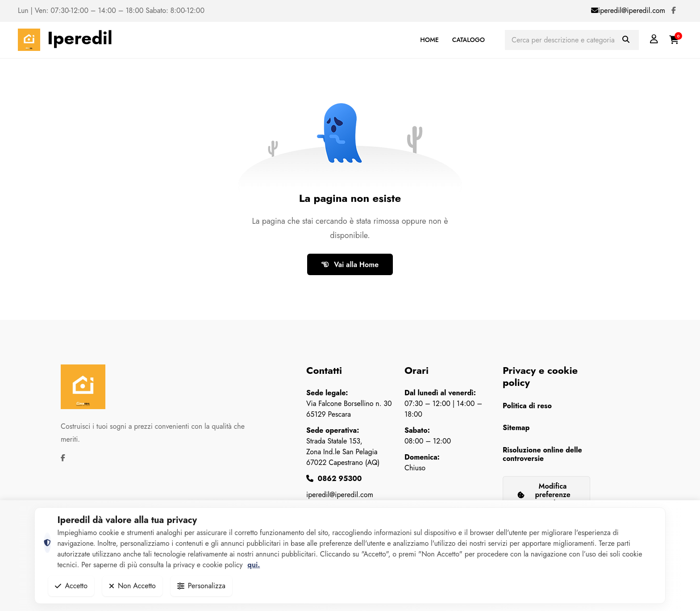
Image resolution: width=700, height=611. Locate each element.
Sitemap (516, 428)
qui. (254, 565)
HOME (429, 40)
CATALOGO (469, 40)
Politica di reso (527, 406)
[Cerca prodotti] (572, 40)
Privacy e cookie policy (540, 376)
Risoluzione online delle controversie (542, 454)
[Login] (654, 39)
